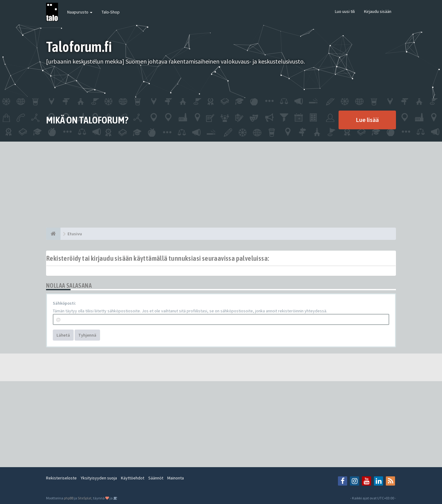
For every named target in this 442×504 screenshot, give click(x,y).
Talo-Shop (111, 12)
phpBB (69, 498)
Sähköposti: (64, 303)
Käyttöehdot (133, 478)
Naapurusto (80, 12)
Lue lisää (367, 120)
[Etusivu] (53, 234)
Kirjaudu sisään (378, 11)
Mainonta (176, 478)
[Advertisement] (221, 185)
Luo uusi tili (345, 11)
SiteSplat (85, 498)
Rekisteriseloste (61, 478)
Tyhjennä (87, 335)
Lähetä (63, 335)
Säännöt (156, 478)
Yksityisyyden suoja (99, 478)
